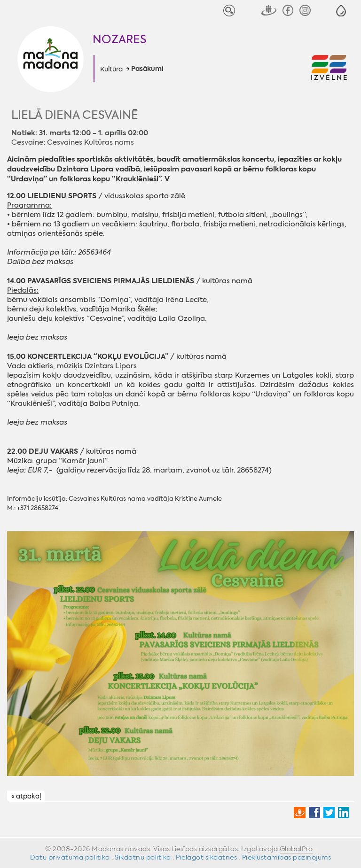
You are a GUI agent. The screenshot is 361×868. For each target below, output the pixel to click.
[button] (341, 11)
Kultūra (111, 69)
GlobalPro (296, 849)
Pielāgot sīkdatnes (206, 857)
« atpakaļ (26, 797)
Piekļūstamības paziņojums (287, 857)
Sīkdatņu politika (143, 857)
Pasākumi (147, 69)
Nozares (120, 39)
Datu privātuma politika (70, 857)
